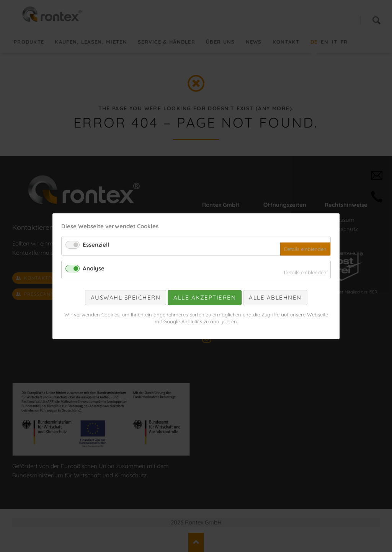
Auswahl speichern (126, 297)
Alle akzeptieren (205, 297)
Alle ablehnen (275, 297)
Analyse (94, 268)
